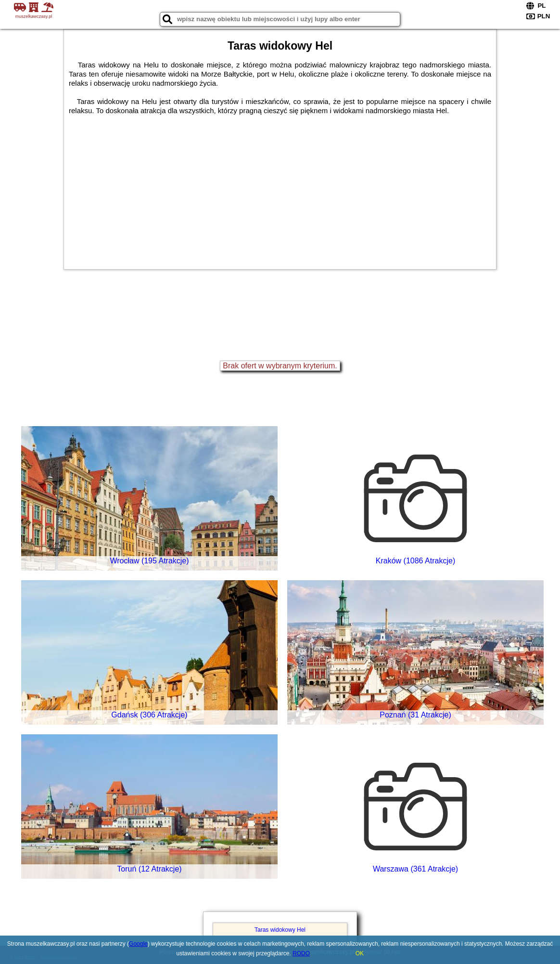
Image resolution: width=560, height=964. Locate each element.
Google (138, 944)
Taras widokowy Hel (280, 930)
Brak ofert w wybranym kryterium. (280, 366)
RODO (301, 953)
